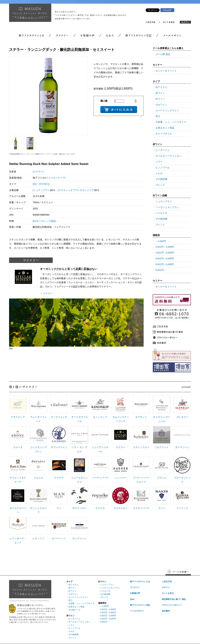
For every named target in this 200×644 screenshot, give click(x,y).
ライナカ (100, 508)
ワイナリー (135, 587)
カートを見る (168, 593)
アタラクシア (18, 417)
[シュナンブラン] (42, 190)
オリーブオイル (164, 134)
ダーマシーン (182, 447)
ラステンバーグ (141, 508)
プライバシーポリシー (172, 605)
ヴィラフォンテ (59, 417)
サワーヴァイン (59, 447)
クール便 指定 (163, 54)
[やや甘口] (44, 184)
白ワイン (160, 99)
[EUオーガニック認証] (44, 221)
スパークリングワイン (167, 111)
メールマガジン (137, 611)
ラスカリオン (121, 508)
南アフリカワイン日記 (140, 605)
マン (59, 508)
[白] (35, 184)
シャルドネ (161, 213)
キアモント (141, 417)
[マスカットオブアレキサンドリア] (76, 190)
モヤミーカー (79, 508)
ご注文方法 (167, 581)
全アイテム (161, 87)
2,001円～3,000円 (165, 247)
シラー (159, 162)
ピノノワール (163, 168)
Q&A (132, 599)
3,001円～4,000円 (165, 253)
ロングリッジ (79, 538)
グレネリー (182, 417)
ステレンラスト (141, 447)
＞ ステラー (46, 294)
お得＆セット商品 (165, 128)
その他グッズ (74, 610)
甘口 (158, 116)
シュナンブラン (164, 202)
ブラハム (162, 478)
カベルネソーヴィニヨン (168, 156)
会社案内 (166, 611)
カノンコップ (100, 417)
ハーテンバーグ (100, 478)
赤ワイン (160, 93)
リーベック (182, 508)
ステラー (121, 447)
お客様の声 (135, 593)
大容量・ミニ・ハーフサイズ (171, 122)
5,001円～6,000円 (165, 264)
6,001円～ (161, 270)
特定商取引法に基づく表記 (174, 599)
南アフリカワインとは (140, 581)
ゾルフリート (162, 447)
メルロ (159, 173)
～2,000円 (161, 241)
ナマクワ (59, 478)
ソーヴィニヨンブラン (167, 207)
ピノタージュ (163, 150)
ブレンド (160, 185)
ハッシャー (121, 478)
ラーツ (162, 508)
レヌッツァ (38, 538)
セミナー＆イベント (166, 71)
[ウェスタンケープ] (55, 178)
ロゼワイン (161, 105)
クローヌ (18, 447)
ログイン (166, 587)
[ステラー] (38, 172)
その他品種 (161, 179)
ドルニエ (38, 478)
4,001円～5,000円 (165, 259)
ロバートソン (59, 538)
